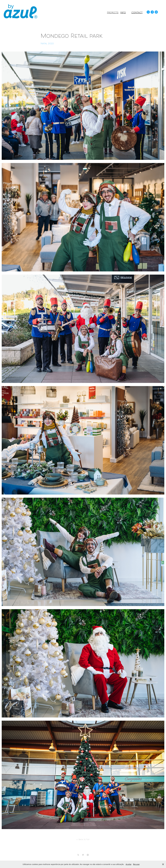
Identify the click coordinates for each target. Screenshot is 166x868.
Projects (113, 13)
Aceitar (129, 864)
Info (123, 13)
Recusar (136, 864)
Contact (137, 13)
